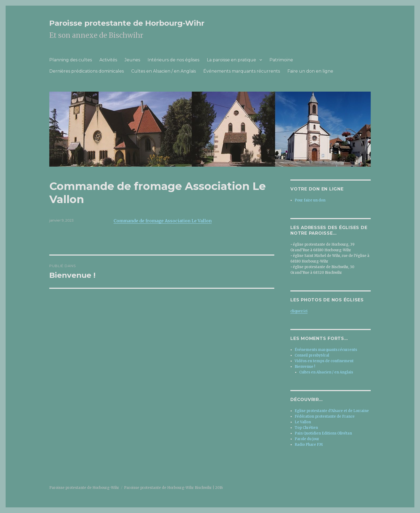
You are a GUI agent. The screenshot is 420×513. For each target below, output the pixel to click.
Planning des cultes (71, 60)
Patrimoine (281, 60)
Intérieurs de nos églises (173, 60)
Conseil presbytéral (312, 355)
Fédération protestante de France (325, 416)
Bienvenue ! (305, 367)
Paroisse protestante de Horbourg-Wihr (127, 23)
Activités (108, 60)
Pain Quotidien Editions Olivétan (323, 433)
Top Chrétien (306, 428)
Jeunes (132, 60)
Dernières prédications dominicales (87, 71)
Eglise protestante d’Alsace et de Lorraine (332, 411)
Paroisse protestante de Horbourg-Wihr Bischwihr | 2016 (173, 488)
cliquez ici (299, 311)
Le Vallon (303, 422)
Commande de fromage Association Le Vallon (163, 221)
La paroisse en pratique (231, 60)
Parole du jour (307, 439)
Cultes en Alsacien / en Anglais (164, 71)
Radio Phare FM (309, 445)
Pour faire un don (310, 200)
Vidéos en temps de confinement (324, 361)
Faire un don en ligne (310, 71)
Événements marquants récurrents (242, 71)
